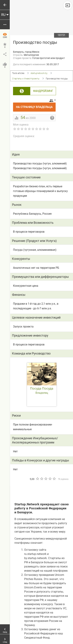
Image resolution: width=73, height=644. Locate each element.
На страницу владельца (36, 106)
